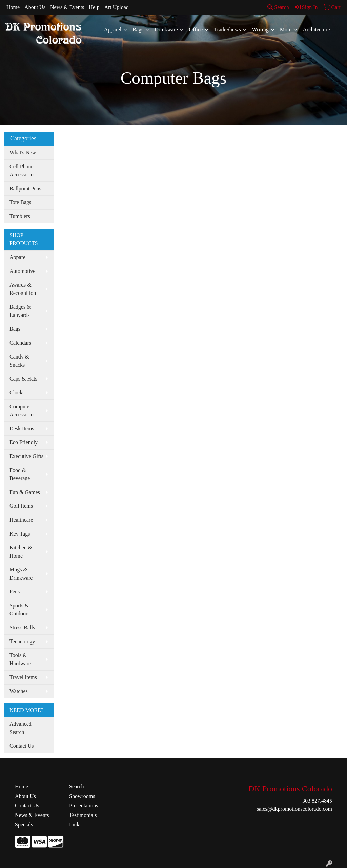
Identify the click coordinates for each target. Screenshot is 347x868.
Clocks (17, 393)
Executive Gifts (26, 456)
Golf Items (21, 506)
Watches (19, 691)
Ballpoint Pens (25, 188)
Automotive (22, 271)
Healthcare (21, 520)
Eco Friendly (24, 442)
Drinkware (166, 30)
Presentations (84, 806)
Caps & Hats (23, 379)
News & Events (67, 7)
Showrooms (82, 796)
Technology (22, 641)
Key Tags (20, 534)
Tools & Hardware (20, 659)
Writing (260, 30)
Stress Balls (22, 627)
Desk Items (22, 428)
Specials (24, 824)
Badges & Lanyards (20, 311)
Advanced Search (21, 728)
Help (94, 7)
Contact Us (22, 746)
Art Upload (116, 7)
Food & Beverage (20, 474)
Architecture (316, 30)
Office (196, 30)
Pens (15, 592)
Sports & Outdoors (20, 610)
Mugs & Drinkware (21, 574)
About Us (35, 7)
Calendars (20, 343)
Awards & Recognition (23, 289)
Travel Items (23, 677)
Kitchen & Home (21, 552)
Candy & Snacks (19, 361)
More (286, 30)
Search (278, 7)
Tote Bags (20, 202)
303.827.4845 (317, 801)
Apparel (113, 30)
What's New (23, 153)
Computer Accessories (22, 410)
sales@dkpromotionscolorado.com (294, 809)
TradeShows (227, 30)
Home (13, 7)
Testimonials (83, 815)
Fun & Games (25, 492)
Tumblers (20, 216)
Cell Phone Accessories (22, 170)
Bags (138, 30)
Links (75, 824)
